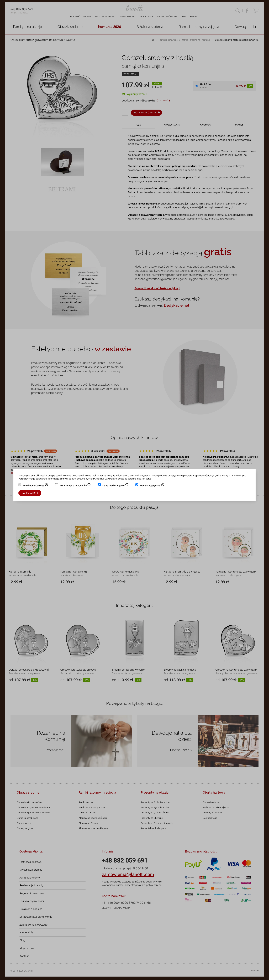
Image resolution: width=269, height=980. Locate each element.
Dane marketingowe (115, 486)
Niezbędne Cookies (36, 486)
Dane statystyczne (152, 486)
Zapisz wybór (30, 493)
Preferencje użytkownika (75, 486)
